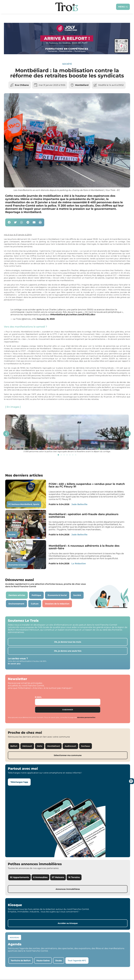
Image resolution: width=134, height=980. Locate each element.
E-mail (38, 697)
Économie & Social (17, 565)
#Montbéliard (58, 315)
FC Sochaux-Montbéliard (20, 504)
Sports (36, 504)
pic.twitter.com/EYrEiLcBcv (81, 315)
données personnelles (86, 717)
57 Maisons (58, 877)
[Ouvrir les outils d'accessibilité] (131, 781)
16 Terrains (74, 877)
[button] (9, 222)
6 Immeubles (40, 877)
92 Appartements (19, 877)
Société (67, 64)
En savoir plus (14, 664)
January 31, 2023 (46, 319)
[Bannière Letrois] (67, 54)
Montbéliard (82, 85)
